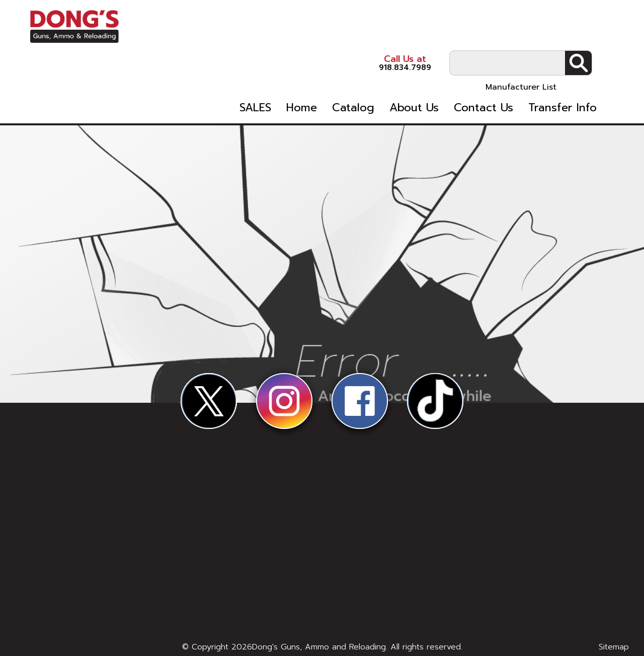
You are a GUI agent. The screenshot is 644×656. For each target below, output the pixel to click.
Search (600, 26)
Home (319, 80)
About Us (431, 80)
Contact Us (501, 80)
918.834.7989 (382, 25)
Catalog (370, 80)
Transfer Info (580, 80)
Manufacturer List (543, 50)
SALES (272, 80)
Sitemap (614, 647)
